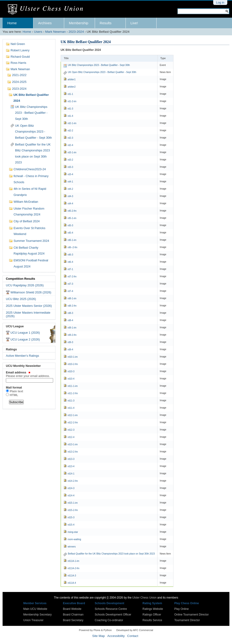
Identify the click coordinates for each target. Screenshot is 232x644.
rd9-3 (70, 342)
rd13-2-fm (73, 452)
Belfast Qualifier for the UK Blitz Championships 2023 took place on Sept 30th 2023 (111, 554)
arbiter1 (72, 79)
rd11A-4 (72, 583)
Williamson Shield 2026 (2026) (31, 292)
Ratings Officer (152, 615)
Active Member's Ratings (22, 356)
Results (106, 23)
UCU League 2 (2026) (25, 339)
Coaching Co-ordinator (109, 620)
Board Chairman (73, 615)
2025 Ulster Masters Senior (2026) (29, 306)
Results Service (152, 620)
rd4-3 (70, 196)
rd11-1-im (73, 386)
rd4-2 (70, 189)
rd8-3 (70, 313)
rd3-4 (70, 174)
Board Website (72, 609)
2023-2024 (76, 32)
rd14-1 (71, 474)
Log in (220, 2)
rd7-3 (70, 284)
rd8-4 (70, 320)
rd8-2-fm (72, 306)
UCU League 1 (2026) (25, 333)
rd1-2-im (72, 101)
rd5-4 (70, 233)
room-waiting (74, 539)
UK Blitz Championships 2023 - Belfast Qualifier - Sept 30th (99, 65)
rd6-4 (70, 262)
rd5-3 (70, 225)
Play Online (181, 609)
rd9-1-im (72, 328)
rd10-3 (71, 371)
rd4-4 (70, 204)
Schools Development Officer (113, 615)
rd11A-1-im (73, 561)
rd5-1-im (72, 218)
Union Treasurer (33, 620)
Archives (45, 23)
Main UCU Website (35, 609)
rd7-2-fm (72, 277)
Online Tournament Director (191, 615)
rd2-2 (70, 131)
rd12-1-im (73, 415)
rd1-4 (70, 116)
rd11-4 (71, 408)
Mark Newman (55, 32)
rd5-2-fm (72, 211)
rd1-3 (70, 109)
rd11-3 (71, 401)
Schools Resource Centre (111, 609)
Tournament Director (187, 620)
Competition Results (20, 279)
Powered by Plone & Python (95, 630)
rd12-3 (71, 430)
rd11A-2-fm (74, 568)
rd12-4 (71, 437)
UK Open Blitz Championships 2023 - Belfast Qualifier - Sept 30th (102, 72)
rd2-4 (70, 145)
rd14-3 (71, 488)
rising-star (73, 532)
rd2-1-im (72, 123)
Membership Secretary (37, 615)
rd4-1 (70, 182)
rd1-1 (70, 94)
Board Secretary (73, 620)
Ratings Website (153, 609)
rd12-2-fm (73, 423)
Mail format (14, 387)
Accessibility (116, 636)
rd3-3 (70, 167)
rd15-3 (71, 517)
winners (72, 547)
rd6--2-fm (73, 247)
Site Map (98, 636)
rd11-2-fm (73, 393)
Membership (79, 23)
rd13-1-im (73, 444)
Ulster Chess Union (144, 598)
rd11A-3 (72, 576)
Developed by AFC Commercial (135, 630)
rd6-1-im (72, 240)
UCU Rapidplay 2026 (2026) (25, 285)
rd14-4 (71, 496)
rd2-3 (70, 138)
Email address (29, 374)
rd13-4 (71, 466)
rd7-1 (70, 269)
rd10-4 (71, 379)
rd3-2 (70, 160)
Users (38, 32)
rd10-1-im (73, 357)
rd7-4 (70, 291)
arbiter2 (72, 87)
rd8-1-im (72, 298)
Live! (134, 23)
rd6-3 (70, 255)
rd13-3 (71, 459)
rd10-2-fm (73, 364)
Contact (133, 636)
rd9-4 (70, 350)
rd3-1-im (72, 152)
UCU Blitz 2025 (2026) (21, 299)
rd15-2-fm (73, 510)
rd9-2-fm (72, 335)
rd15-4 (71, 525)
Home (12, 23)
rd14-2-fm (73, 481)
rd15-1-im (73, 503)
